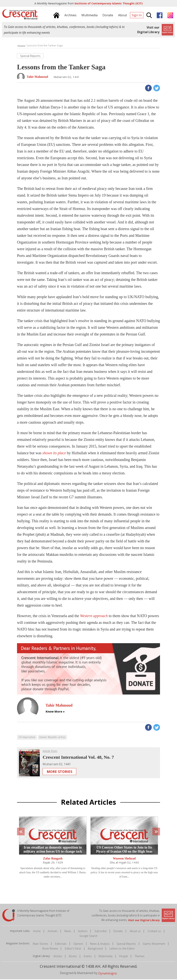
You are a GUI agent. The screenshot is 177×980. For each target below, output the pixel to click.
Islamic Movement (154, 944)
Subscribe (101, 932)
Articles (58, 957)
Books (73, 957)
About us (135, 932)
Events (88, 957)
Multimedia (106, 957)
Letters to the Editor (122, 949)
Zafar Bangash (53, 859)
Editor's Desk (73, 949)
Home (37, 932)
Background (95, 949)
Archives (53, 932)
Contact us (154, 932)
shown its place (54, 454)
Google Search (88, 937)
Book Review (50, 949)
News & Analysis (100, 944)
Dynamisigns (108, 974)
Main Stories (41, 944)
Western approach (94, 616)
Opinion (78, 944)
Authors (83, 932)
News (68, 932)
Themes (140, 957)
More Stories (59, 772)
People (124, 957)
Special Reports (126, 944)
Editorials (61, 944)
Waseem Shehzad (124, 859)
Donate (118, 932)
